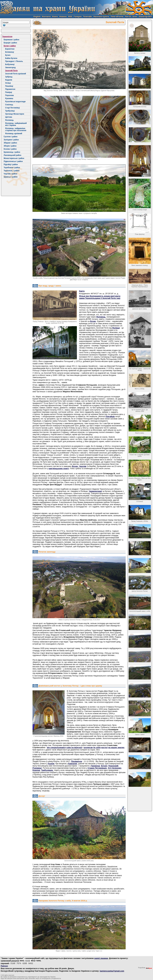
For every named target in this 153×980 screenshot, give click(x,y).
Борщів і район (10, 43)
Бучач (8, 55)
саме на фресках (74, 747)
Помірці (9, 92)
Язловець (9, 120)
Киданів (9, 80)
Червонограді (95, 491)
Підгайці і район (11, 164)
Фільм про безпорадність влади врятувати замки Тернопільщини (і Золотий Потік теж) (100, 297)
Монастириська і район (14, 158)
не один (97, 747)
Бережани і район (11, 40)
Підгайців (110, 416)
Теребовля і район (12, 168)
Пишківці (9, 86)
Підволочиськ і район (13, 161)
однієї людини (101, 958)
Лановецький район (12, 155)
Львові (51, 764)
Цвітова (9, 117)
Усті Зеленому (115, 768)
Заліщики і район (11, 140)
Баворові (73, 764)
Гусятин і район (11, 137)
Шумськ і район (11, 177)
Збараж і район (10, 143)
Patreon (4, 966)
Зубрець (9, 77)
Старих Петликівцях (97, 768)
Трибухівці (10, 111)
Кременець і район (12, 152)
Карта (82, 291)
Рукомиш (9, 98)
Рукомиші (37, 768)
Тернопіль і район (12, 171)
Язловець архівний (14, 134)
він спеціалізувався (56, 747)
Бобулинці (10, 64)
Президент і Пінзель (14, 61)
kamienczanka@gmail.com (112, 971)
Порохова (9, 95)
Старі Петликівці (12, 108)
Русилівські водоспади (15, 102)
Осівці (8, 83)
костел (104, 747)
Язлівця (116, 328)
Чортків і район (10, 174)
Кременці (96, 766)
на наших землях (116, 747)
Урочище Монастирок (15, 114)
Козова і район (10, 149)
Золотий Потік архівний (16, 74)
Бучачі (104, 766)
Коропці (36, 770)
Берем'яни (10, 49)
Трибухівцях (47, 770)
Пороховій (113, 766)
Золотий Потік (11, 71)
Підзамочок (10, 89)
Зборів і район (10, 146)
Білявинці (10, 52)
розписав (88, 747)
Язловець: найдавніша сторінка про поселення (16, 129)
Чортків (83, 466)
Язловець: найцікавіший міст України (16, 124)
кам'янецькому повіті (59, 468)
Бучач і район (10, 46)
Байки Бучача (11, 58)
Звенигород (10, 68)
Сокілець (9, 105)
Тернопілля (7, 37)
